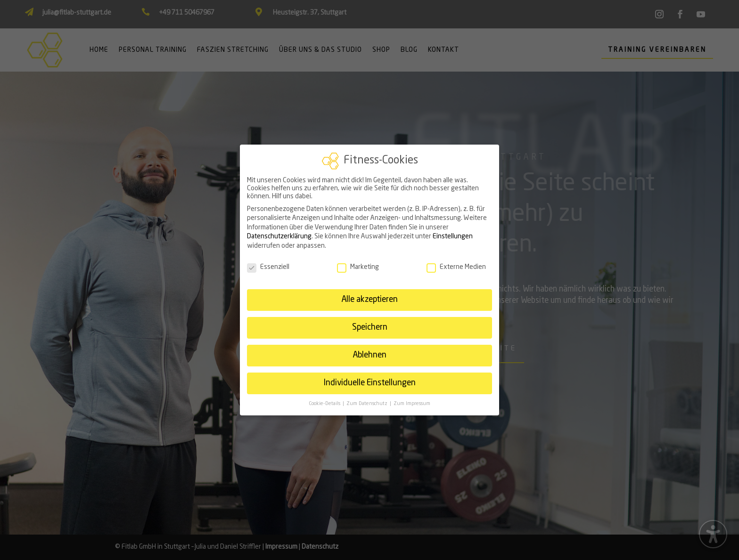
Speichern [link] (370, 323)
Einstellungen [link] (453, 232)
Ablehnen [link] (369, 351)
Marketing (358, 263)
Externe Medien (456, 263)
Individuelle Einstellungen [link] (369, 379)
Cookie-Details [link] (325, 399)
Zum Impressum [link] (412, 399)
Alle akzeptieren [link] (369, 296)
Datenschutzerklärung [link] (279, 232)
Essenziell (268, 263)
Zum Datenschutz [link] (368, 399)
